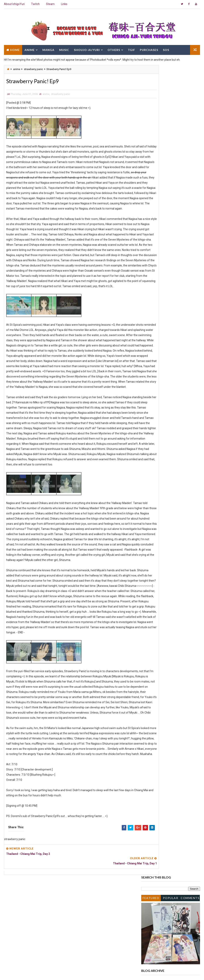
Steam (50, 4)
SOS (166, 49)
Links (64, 4)
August (154, 232)
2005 (149, 401)
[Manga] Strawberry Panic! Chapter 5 (171, 365)
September (156, 228)
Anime (30, 49)
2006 (149, 212)
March (153, 389)
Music (64, 49)
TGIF (131, 49)
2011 (149, 192)
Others (114, 49)
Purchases (149, 49)
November (156, 220)
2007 (149, 208)
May (152, 381)
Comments (190, 88)
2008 (149, 204)
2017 (149, 172)
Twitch (35, 4)
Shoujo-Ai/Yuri (87, 49)
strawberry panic (33, 69)
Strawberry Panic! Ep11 (163, 311)
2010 (149, 196)
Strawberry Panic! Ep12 (163, 278)
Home (15, 49)
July (152, 236)
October (154, 224)
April (152, 385)
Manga (48, 49)
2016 (149, 176)
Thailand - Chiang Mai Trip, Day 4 (169, 361)
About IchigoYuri (14, 4)
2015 (149, 180)
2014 (149, 184)
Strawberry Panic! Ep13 (163, 244)
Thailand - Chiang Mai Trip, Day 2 (169, 373)
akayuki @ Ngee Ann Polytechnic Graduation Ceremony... (169, 325)
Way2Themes (38, 973)
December (156, 216)
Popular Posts (171, 89)
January (154, 397)
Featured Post (151, 89)
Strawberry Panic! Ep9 (162, 377)
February (155, 393)
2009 (149, 200)
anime (17, 69)
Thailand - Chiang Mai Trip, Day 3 (169, 369)
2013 (149, 188)
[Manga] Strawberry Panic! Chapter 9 (171, 345)
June (152, 240)
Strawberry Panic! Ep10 (163, 349)
